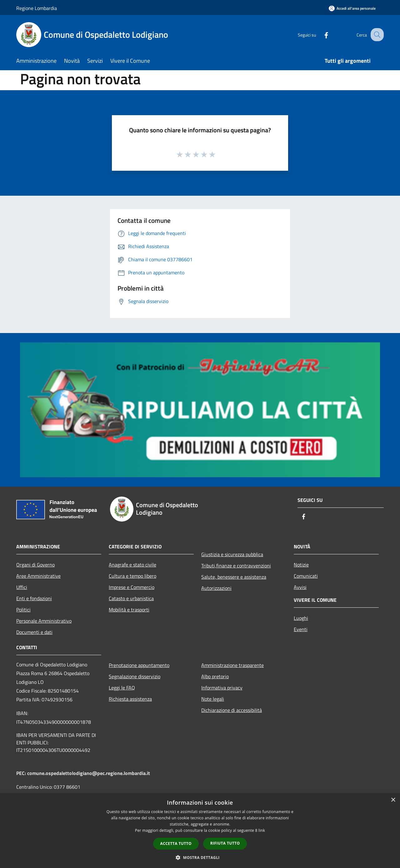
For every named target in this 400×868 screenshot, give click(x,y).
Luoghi (301, 618)
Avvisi (300, 587)
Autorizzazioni (216, 588)
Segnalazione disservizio (135, 676)
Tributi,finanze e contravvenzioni (236, 566)
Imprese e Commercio (132, 587)
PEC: (22, 773)
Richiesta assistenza (130, 699)
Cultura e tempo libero (132, 576)
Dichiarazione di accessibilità (232, 710)
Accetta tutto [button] (176, 843)
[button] (200, 857)
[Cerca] (376, 35)
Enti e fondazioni (34, 598)
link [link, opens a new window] (262, 830)
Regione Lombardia (37, 8)
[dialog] (200, 831)
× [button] (393, 800)
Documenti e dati (34, 632)
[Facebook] (321, 34)
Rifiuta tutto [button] (225, 843)
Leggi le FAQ (122, 688)
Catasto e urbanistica (131, 598)
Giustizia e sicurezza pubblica (232, 554)
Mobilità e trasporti (129, 610)
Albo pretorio (215, 676)
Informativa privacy (222, 688)
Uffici (22, 587)
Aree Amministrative (38, 576)
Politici (23, 610)
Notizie (301, 565)
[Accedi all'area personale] (352, 8)
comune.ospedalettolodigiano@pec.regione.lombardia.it (89, 773)
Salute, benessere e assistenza (234, 577)
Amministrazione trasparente (232, 665)
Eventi (301, 629)
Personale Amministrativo (44, 621)
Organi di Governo (35, 565)
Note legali (213, 699)
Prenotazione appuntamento (139, 665)
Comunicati (306, 576)
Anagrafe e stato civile (132, 565)
